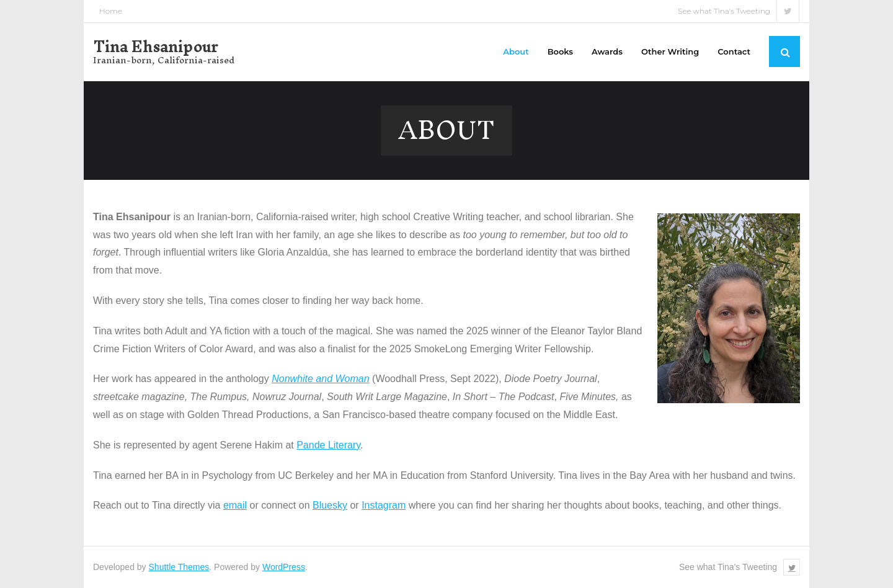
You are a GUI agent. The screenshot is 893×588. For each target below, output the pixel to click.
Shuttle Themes (179, 567)
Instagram (384, 505)
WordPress (284, 567)
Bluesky (330, 505)
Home (111, 11)
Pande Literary (328, 445)
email (235, 505)
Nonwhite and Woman (320, 379)
